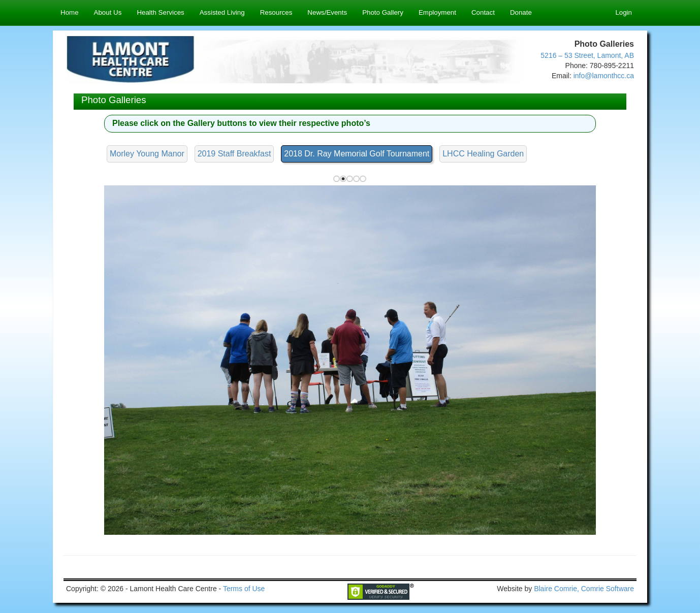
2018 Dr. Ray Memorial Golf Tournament (357, 154)
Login (624, 12)
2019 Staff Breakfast (234, 154)
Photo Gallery (383, 12)
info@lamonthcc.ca (604, 76)
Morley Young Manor (147, 154)
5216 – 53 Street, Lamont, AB (587, 55)
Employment (437, 12)
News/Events (327, 12)
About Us (108, 12)
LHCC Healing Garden (483, 154)
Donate (521, 12)
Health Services (160, 12)
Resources (276, 12)
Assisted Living (222, 12)
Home (70, 12)
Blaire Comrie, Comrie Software (584, 589)
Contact (483, 12)
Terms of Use (244, 589)
